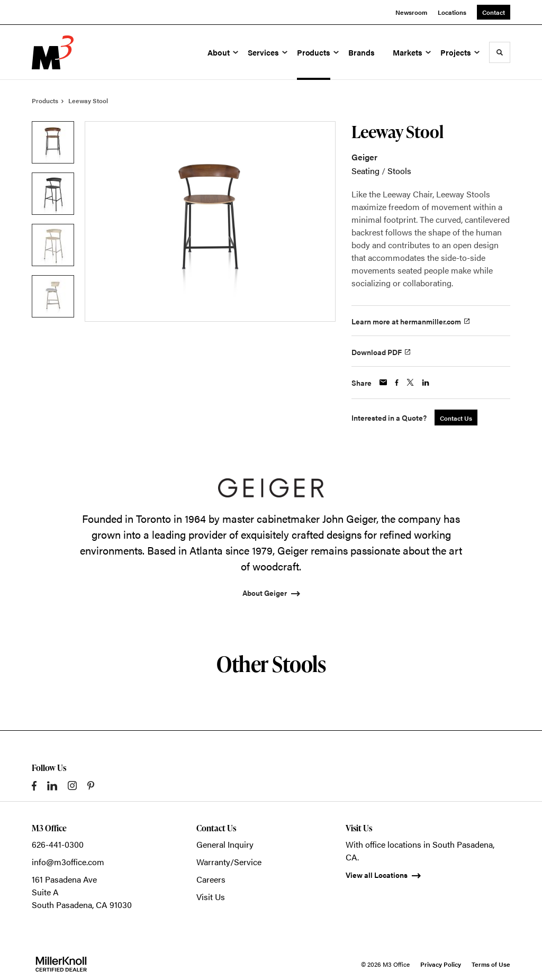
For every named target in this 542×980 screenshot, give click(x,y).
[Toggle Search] (500, 52)
